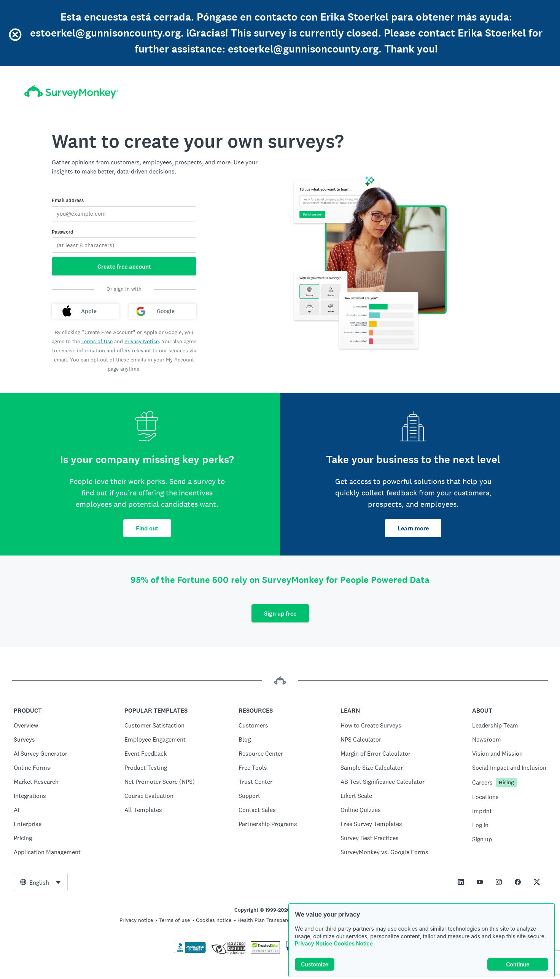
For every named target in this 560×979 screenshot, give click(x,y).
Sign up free (280, 614)
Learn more (413, 528)
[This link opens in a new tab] (461, 882)
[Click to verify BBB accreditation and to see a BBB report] (190, 952)
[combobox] (41, 882)
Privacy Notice (313, 946)
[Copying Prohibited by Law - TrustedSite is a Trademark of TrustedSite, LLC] (265, 952)
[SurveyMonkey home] (71, 92)
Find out (147, 528)
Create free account (124, 267)
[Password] (124, 245)
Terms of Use (97, 341)
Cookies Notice (353, 946)
